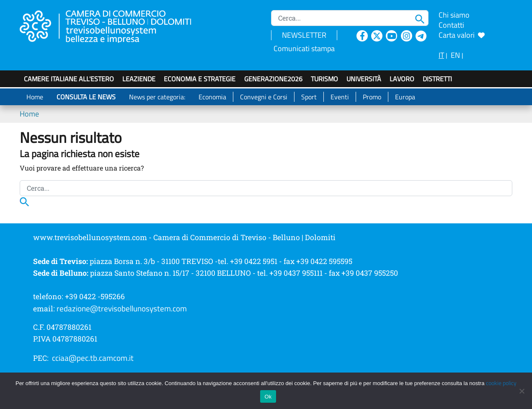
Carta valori (462, 35)
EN (455, 55)
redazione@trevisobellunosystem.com (122, 308)
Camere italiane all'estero (69, 79)
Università (364, 79)
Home (35, 97)
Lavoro (402, 79)
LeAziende (139, 79)
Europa (405, 97)
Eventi (340, 97)
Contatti (451, 25)
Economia (212, 97)
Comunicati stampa (304, 48)
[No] (522, 391)
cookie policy (501, 383)
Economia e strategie (200, 79)
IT (441, 55)
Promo (372, 97)
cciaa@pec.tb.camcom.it (93, 358)
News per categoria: (157, 97)
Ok (268, 397)
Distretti (437, 79)
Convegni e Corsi (264, 97)
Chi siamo (454, 15)
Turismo (324, 79)
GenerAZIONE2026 (273, 79)
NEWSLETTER (304, 35)
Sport (309, 97)
